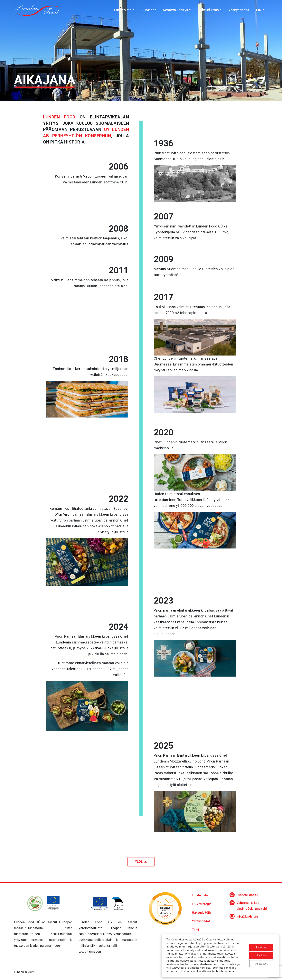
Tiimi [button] (195, 930)
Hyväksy (261, 947)
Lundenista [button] (200, 895)
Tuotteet (149, 10)
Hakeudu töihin (210, 10)
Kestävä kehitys (175, 10)
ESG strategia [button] (202, 904)
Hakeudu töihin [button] (203, 913)
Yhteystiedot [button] (201, 921)
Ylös (141, 862)
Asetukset (261, 964)
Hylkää (261, 955)
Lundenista (123, 10)
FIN (259, 10)
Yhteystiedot (239, 10)
